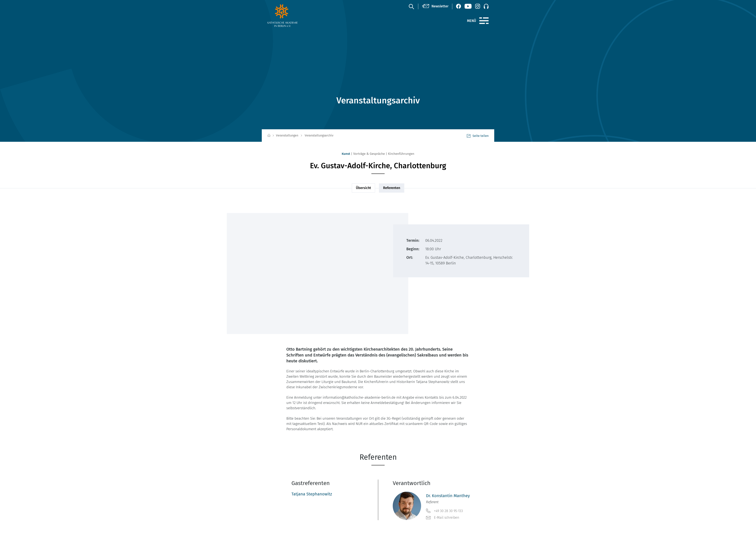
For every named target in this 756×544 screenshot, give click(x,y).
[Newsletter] (435, 6)
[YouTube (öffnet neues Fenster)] (468, 6)
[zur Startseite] (292, 15)
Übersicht (363, 188)
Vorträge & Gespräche (369, 154)
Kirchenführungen (401, 154)
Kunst (346, 154)
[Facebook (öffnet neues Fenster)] (459, 6)
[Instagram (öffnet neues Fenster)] (478, 6)
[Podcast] (486, 6)
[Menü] (484, 21)
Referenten (392, 188)
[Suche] (411, 6)
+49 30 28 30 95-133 (444, 511)
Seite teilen (478, 136)
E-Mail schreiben (443, 518)
